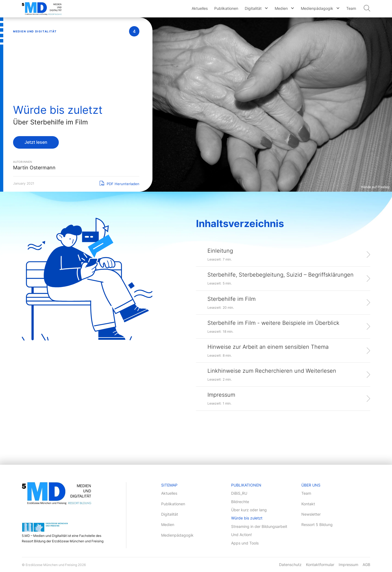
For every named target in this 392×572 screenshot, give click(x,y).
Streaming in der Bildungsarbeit (259, 526)
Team (351, 8)
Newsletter (311, 514)
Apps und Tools (245, 543)
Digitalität (253, 8)
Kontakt (308, 504)
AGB (366, 565)
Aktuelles (200, 8)
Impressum (348, 565)
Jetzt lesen (36, 142)
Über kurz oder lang (249, 510)
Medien (281, 8)
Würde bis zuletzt (247, 518)
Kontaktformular (320, 565)
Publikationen (226, 8)
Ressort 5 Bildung (317, 524)
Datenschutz (290, 565)
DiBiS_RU (239, 493)
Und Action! (241, 535)
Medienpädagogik (317, 8)
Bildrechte (240, 502)
